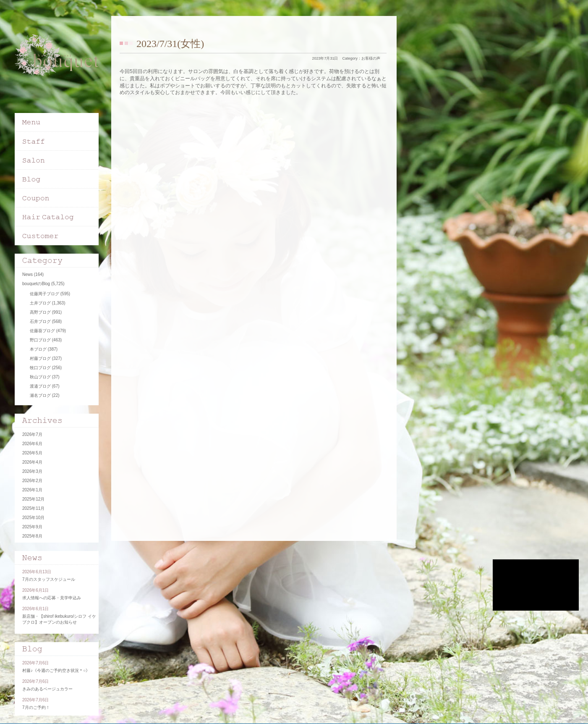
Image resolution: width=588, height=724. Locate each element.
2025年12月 (33, 499)
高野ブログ (40, 312)
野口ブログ (40, 340)
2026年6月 (32, 444)
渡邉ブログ (40, 386)
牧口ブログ (40, 368)
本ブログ (38, 349)
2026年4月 (32, 462)
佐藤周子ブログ (44, 294)
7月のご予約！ (36, 707)
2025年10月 (33, 518)
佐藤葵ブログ (42, 331)
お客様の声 (371, 58)
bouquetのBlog (36, 284)
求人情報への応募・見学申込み (52, 598)
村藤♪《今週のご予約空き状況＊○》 (56, 670)
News (27, 274)
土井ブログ (40, 303)
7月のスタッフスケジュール (49, 579)
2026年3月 (32, 471)
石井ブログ (40, 321)
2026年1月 (32, 490)
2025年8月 (32, 536)
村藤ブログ (40, 358)
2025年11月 (33, 508)
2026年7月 (32, 434)
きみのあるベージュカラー (47, 689)
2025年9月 (32, 527)
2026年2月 (32, 481)
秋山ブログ (40, 377)
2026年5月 (32, 453)
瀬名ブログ (40, 395)
